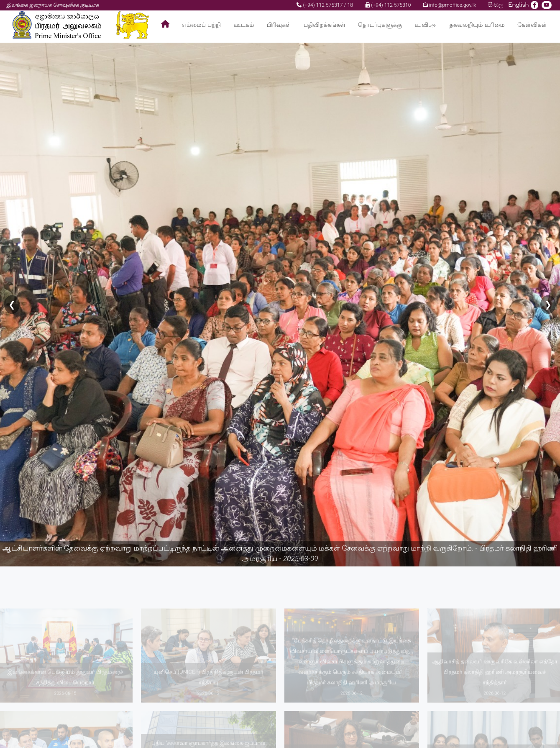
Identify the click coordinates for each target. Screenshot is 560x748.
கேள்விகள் (532, 25)
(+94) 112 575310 (388, 5)
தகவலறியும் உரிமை (477, 25)
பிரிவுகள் (279, 25)
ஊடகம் (244, 25)
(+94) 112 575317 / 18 (325, 5)
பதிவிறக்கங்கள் (325, 25)
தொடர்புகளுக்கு (380, 25)
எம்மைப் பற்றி (202, 25)
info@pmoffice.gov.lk (450, 5)
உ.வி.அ (426, 25)
